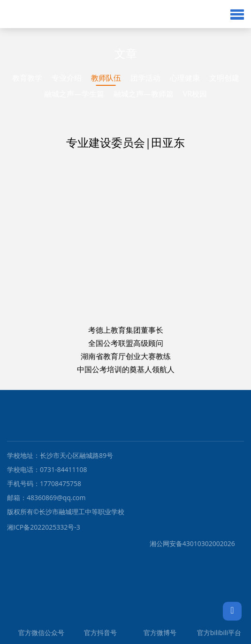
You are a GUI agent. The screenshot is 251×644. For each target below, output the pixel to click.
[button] (237, 14)
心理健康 (185, 78)
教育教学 (27, 78)
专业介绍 (67, 78)
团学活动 (145, 78)
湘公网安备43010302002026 (121, 543)
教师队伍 (106, 78)
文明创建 (224, 78)
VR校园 (195, 94)
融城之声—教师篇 (144, 94)
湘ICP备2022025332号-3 (44, 527)
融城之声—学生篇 (74, 94)
